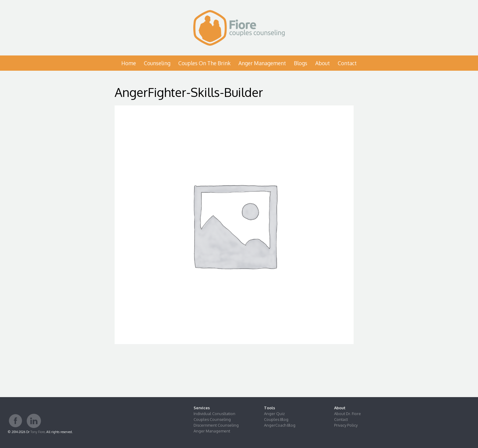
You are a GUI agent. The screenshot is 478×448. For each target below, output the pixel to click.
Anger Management (262, 63)
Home (129, 63)
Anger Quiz (274, 414)
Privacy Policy (346, 425)
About (323, 63)
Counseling (157, 63)
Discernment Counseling (216, 425)
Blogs (301, 63)
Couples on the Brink (204, 63)
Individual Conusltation (214, 414)
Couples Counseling (212, 419)
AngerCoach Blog (280, 425)
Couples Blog (276, 419)
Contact (347, 63)
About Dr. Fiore (348, 414)
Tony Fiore (38, 432)
